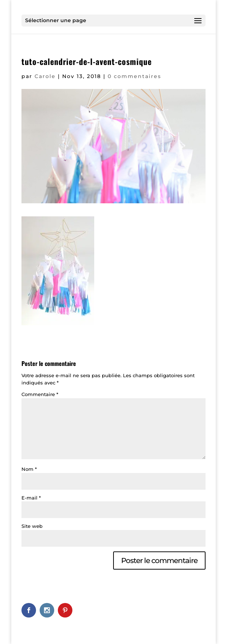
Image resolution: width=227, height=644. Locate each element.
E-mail (31, 498)
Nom (29, 469)
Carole (45, 76)
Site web (32, 526)
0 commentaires (134, 76)
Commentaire (40, 394)
